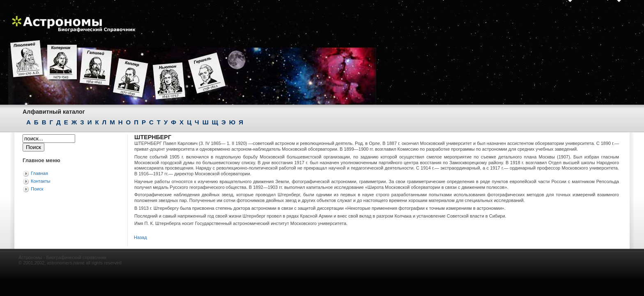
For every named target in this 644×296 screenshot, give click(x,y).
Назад (140, 237)
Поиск (37, 189)
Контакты (41, 181)
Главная (39, 173)
